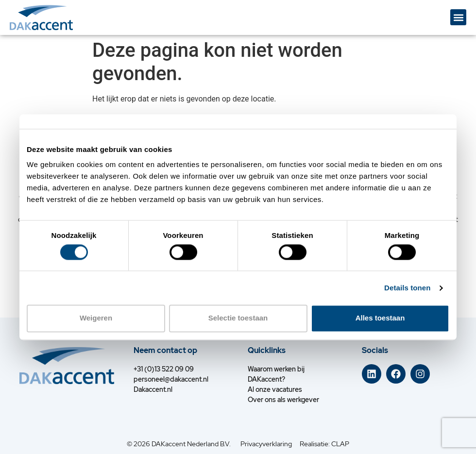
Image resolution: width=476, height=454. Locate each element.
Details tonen (407, 288)
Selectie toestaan (238, 318)
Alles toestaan (380, 318)
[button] (458, 17)
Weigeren (96, 318)
